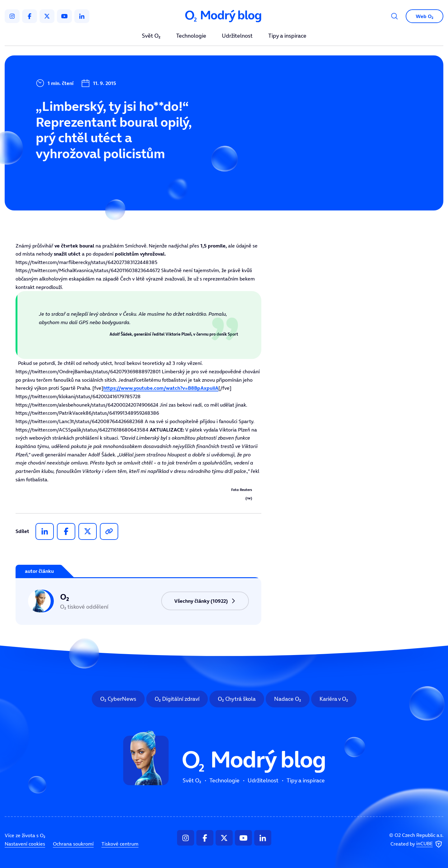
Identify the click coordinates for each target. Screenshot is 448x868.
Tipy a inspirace (287, 36)
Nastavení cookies (25, 844)
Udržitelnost (237, 36)
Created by (417, 844)
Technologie (191, 36)
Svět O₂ (151, 36)
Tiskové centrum (120, 844)
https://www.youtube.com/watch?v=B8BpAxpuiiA (161, 388)
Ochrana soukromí (73, 844)
